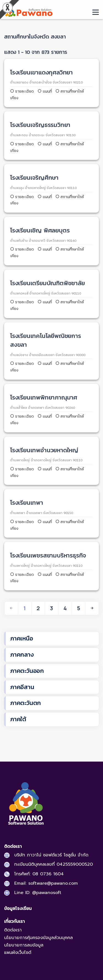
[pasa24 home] (28, 12)
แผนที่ (45, 91)
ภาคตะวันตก (26, 703)
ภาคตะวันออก (27, 671)
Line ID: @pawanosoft (38, 893)
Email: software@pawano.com (46, 883)
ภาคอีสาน (22, 687)
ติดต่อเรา (13, 930)
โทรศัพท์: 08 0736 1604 (39, 874)
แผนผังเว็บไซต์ (18, 953)
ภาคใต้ (18, 719)
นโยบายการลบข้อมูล (24, 945)
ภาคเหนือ (22, 638)
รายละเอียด (23, 91)
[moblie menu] (96, 12)
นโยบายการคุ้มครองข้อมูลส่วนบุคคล (38, 938)
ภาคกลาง (22, 655)
